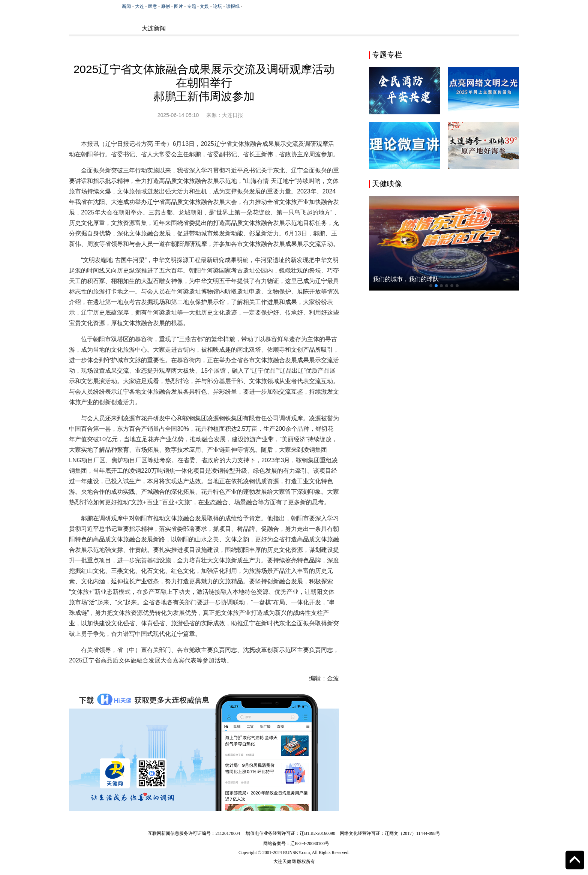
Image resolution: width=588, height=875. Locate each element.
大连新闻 (154, 28)
